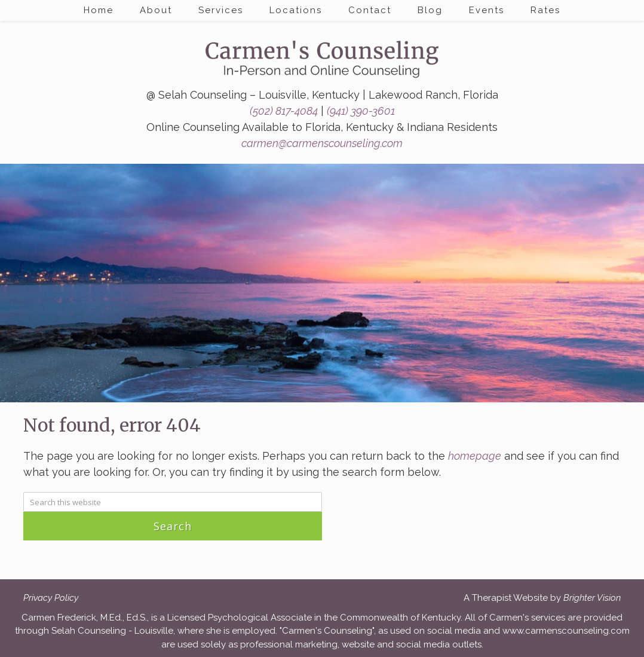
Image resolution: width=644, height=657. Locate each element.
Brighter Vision (592, 598)
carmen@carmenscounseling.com (322, 143)
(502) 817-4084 (284, 111)
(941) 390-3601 (361, 111)
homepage (475, 456)
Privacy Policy (51, 598)
